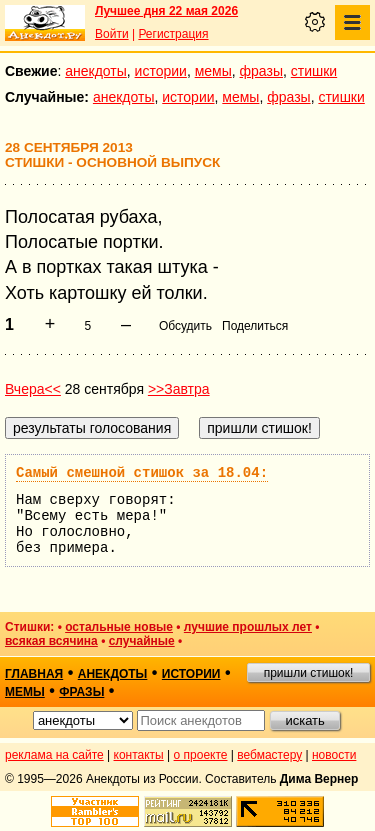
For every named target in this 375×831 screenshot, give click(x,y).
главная (34, 674)
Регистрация (173, 34)
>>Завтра (179, 389)
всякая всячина (51, 641)
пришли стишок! (309, 673)
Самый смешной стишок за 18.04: (142, 473)
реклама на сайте (54, 755)
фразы (261, 71)
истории (161, 71)
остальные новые (119, 627)
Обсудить (185, 326)
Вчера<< (33, 389)
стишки (314, 71)
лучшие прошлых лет (248, 627)
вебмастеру (269, 755)
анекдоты (96, 71)
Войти (112, 34)
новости (334, 755)
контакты (139, 755)
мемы (213, 71)
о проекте (201, 755)
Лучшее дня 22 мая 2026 (166, 11)
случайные (142, 641)
